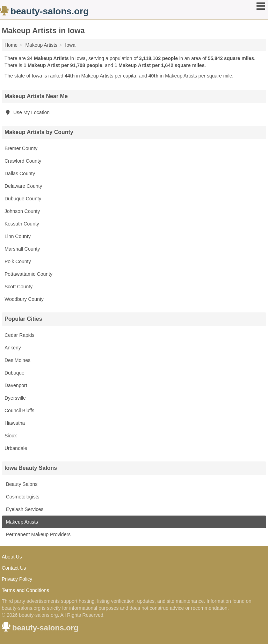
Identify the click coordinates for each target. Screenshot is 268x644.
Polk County (18, 261)
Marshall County (22, 249)
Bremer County (21, 148)
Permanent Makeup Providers (38, 534)
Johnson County (22, 211)
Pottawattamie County (28, 274)
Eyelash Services (24, 509)
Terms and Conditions (25, 590)
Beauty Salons (21, 484)
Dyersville (15, 398)
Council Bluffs (19, 410)
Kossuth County (22, 224)
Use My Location (27, 112)
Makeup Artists (21, 522)
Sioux (11, 436)
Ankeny (13, 348)
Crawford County (23, 161)
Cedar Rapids (20, 335)
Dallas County (20, 173)
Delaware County (23, 186)
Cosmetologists (22, 497)
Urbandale (16, 448)
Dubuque (15, 373)
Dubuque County (23, 199)
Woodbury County (24, 299)
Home (11, 45)
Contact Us (14, 568)
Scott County (19, 287)
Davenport (16, 385)
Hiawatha (15, 423)
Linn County (18, 236)
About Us (12, 557)
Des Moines (17, 360)
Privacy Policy (17, 579)
